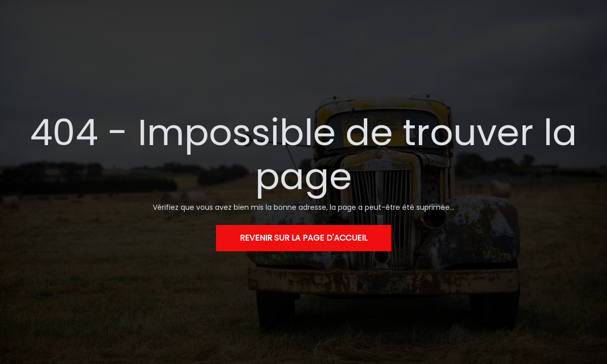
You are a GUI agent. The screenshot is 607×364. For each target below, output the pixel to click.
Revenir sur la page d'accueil (303, 238)
